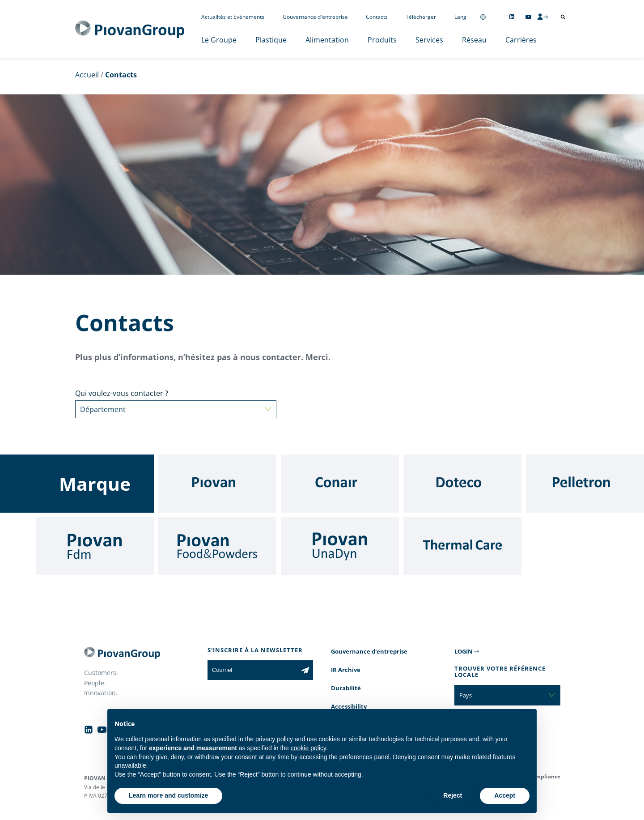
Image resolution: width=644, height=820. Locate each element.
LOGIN (464, 651)
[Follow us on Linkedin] (512, 17)
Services (429, 40)
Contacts (377, 17)
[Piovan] (217, 484)
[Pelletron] (585, 484)
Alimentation (327, 40)
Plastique (271, 40)
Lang (460, 17)
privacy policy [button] (274, 739)
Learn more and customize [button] (168, 795)
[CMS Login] (542, 17)
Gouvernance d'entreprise (315, 17)
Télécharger (421, 17)
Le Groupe (219, 40)
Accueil (87, 75)
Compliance (544, 776)
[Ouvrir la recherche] (563, 17)
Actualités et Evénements (233, 17)
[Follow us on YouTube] (528, 17)
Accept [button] (505, 795)
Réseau (474, 40)
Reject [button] (453, 795)
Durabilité (346, 688)
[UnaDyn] (340, 546)
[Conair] (340, 484)
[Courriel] (252, 670)
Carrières (521, 40)
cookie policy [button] (308, 748)
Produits (382, 40)
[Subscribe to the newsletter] (305, 670)
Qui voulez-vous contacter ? (176, 403)
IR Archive (346, 670)
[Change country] (483, 17)
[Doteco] (462, 484)
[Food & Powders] (217, 546)
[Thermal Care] (462, 546)
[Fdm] (95, 546)
